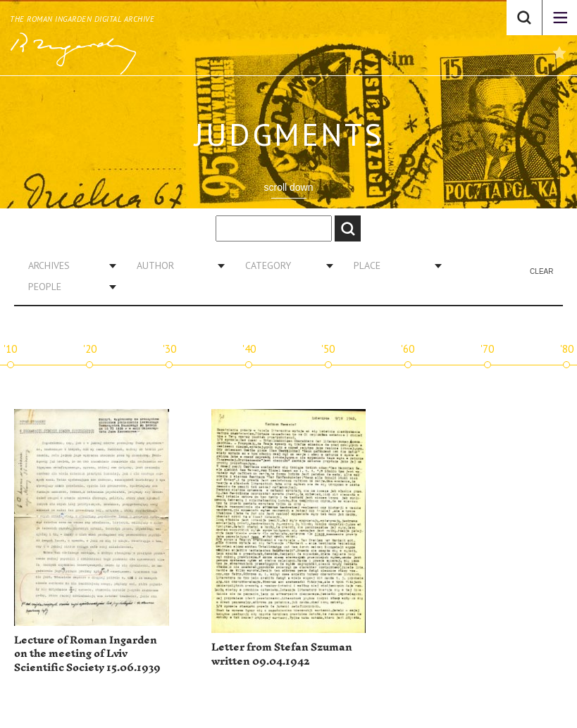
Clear (541, 271)
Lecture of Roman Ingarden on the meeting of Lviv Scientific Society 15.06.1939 (87, 654)
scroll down (288, 187)
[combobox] (67, 265)
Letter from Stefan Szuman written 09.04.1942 (282, 654)
